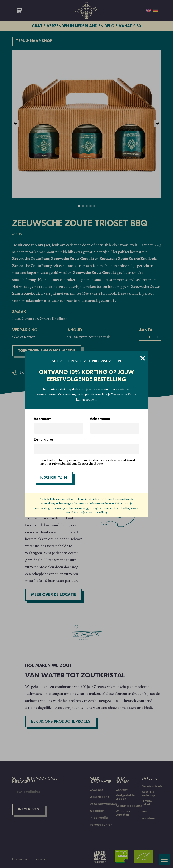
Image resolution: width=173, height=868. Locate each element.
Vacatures (149, 818)
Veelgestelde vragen (125, 797)
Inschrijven (29, 810)
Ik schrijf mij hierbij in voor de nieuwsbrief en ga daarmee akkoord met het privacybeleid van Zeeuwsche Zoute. (88, 462)
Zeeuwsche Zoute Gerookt (72, 259)
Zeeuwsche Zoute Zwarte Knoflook (128, 259)
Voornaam (43, 419)
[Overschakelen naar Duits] (155, 11)
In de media (99, 818)
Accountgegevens (129, 806)
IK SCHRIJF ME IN (53, 478)
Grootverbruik (152, 786)
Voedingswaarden (103, 804)
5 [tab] (94, 206)
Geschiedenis (100, 797)
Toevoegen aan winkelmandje (47, 351)
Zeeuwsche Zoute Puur (31, 259)
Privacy (40, 859)
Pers (145, 811)
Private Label (147, 802)
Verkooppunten (101, 825)
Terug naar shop (34, 41)
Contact (122, 790)
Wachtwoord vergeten (125, 813)
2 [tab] (83, 206)
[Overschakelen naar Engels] (148, 11)
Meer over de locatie (54, 595)
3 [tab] (87, 206)
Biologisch (97, 811)
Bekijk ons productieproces (61, 722)
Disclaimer (20, 859)
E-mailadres (44, 440)
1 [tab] (79, 206)
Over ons (97, 790)
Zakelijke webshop (148, 793)
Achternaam (100, 419)
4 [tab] (90, 206)
